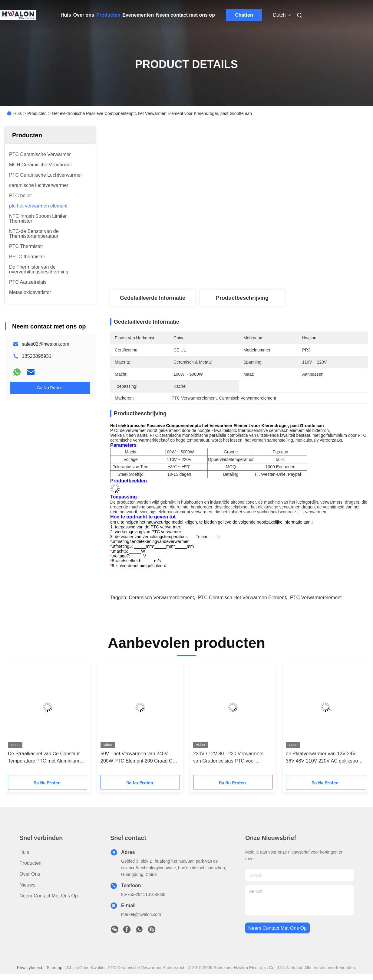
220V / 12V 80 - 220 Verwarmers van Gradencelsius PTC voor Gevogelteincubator (228, 758)
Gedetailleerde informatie (153, 298)
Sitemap (54, 968)
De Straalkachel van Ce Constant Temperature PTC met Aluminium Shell (44, 758)
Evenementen (138, 15)
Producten (108, 15)
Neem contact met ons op (185, 15)
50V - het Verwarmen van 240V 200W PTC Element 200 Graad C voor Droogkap (136, 758)
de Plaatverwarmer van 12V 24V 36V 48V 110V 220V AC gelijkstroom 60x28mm (325, 758)
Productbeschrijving (242, 298)
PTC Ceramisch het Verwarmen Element (242, 598)
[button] (23, 721)
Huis (66, 15)
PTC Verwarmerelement (316, 598)
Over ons (84, 15)
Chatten (244, 15)
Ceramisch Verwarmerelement (161, 598)
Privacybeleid (30, 968)
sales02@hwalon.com (46, 344)
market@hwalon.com (141, 914)
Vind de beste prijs (271, 262)
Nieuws (27, 885)
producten (30, 863)
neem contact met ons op (277, 928)
